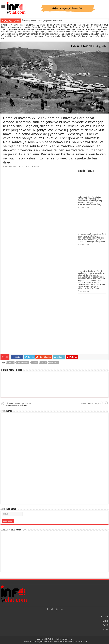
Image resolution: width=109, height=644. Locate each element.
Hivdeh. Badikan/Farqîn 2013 (91, 403)
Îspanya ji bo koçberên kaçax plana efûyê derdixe (42, 21)
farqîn (34, 363)
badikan (11, 363)
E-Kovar (104, 617)
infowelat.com (11, 167)
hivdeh (43, 363)
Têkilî (105, 625)
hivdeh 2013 (54, 363)
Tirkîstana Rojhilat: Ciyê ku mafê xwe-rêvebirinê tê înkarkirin (18, 404)
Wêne (13, 25)
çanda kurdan (23, 363)
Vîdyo (105, 621)
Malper (5, 25)
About (105, 629)
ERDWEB (48, 639)
